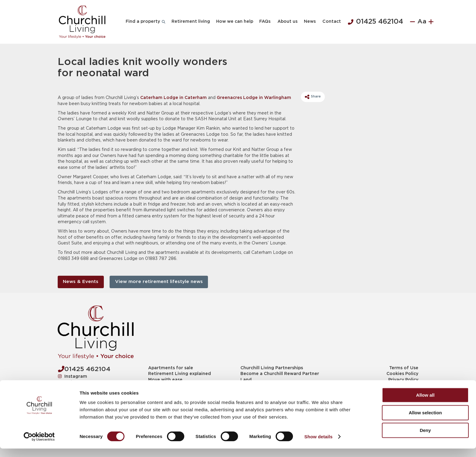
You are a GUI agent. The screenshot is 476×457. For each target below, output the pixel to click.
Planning (250, 386)
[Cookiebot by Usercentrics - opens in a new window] (39, 445)
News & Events (81, 282)
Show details (319, 445)
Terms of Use (404, 368)
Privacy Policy (403, 380)
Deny (425, 439)
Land (246, 380)
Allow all (425, 403)
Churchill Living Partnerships (272, 368)
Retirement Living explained (180, 374)
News (310, 22)
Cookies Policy (402, 374)
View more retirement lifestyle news (159, 282)
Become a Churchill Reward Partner (280, 374)
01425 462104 (376, 22)
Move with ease (165, 380)
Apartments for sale (171, 368)
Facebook (72, 388)
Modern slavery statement (389, 386)
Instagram (73, 376)
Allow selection (425, 421)
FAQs (265, 22)
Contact (332, 22)
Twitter (69, 382)
